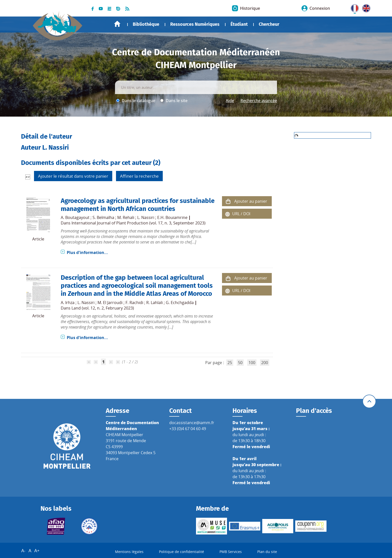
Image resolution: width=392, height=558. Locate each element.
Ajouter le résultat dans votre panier (73, 176)
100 (252, 363)
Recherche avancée (259, 101)
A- (23, 550)
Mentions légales (129, 552)
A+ (37, 550)
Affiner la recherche (139, 176)
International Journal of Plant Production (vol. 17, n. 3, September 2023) (138, 223)
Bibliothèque (146, 24)
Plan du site (267, 552)
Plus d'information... (87, 252)
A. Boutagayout (75, 217)
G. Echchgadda (180, 303)
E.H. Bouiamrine (172, 217)
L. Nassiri (146, 217)
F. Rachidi (134, 303)
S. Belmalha (103, 217)
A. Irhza (68, 303)
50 (240, 363)
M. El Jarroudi (110, 303)
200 (265, 363)
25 (230, 363)
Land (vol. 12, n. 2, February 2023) (103, 308)
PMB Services (231, 552)
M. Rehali (126, 217)
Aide (230, 101)
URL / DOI (241, 214)
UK (365, 7)
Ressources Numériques (195, 24)
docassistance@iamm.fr (192, 423)
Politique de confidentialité (181, 552)
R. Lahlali (154, 303)
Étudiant (239, 24)
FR (353, 7)
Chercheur (269, 24)
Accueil (117, 24)
